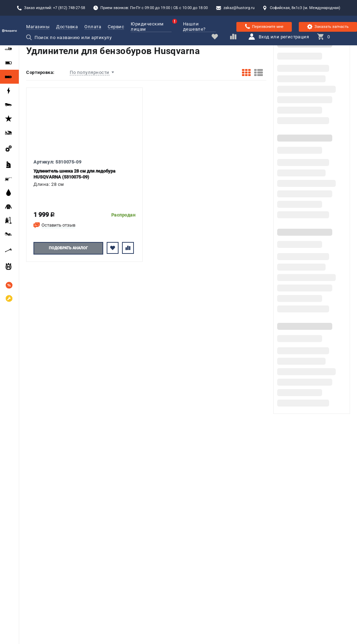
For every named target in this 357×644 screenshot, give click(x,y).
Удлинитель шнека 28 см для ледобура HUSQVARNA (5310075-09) (74, 174)
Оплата (93, 27)
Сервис (116, 27)
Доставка (67, 27)
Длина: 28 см (49, 184)
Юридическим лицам (151, 26)
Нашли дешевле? (194, 26)
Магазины (38, 27)
